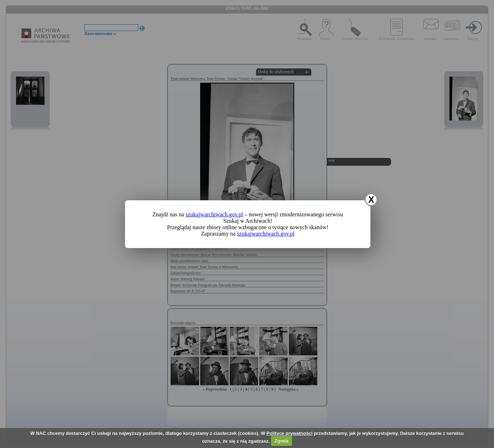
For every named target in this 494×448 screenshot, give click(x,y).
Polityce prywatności (289, 433)
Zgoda (282, 441)
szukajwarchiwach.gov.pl (214, 214)
